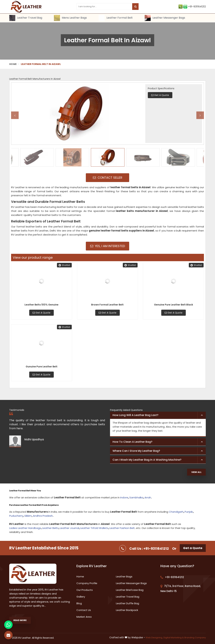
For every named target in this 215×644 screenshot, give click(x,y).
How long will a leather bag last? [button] (135, 415)
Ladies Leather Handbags (25, 528)
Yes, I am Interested (108, 246)
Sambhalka (136, 497)
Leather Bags (124, 576)
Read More (20, 620)
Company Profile (87, 583)
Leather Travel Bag (26, 18)
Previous (15, 115)
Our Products (85, 590)
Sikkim (28, 516)
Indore (124, 497)
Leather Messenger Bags (165, 18)
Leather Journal (69, 528)
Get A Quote (41, 313)
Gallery (81, 597)
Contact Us (84, 610)
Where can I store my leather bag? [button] (136, 451)
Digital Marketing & (174, 638)
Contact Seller (108, 178)
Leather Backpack (127, 610)
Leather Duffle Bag (127, 603)
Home (13, 64)
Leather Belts (50, 528)
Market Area (84, 617)
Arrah (148, 497)
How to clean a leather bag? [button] (132, 442)
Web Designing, (154, 638)
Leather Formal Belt (116, 18)
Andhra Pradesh (43, 516)
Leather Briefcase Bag (130, 590)
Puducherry (16, 516)
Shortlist (64, 265)
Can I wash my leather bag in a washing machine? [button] (147, 460)
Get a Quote (193, 548)
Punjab (189, 512)
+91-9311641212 (192, 7)
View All (196, 472)
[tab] (158, 415)
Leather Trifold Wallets (94, 528)
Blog (79, 603)
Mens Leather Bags (70, 18)
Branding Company (195, 638)
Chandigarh (176, 512)
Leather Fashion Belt (122, 528)
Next (200, 115)
